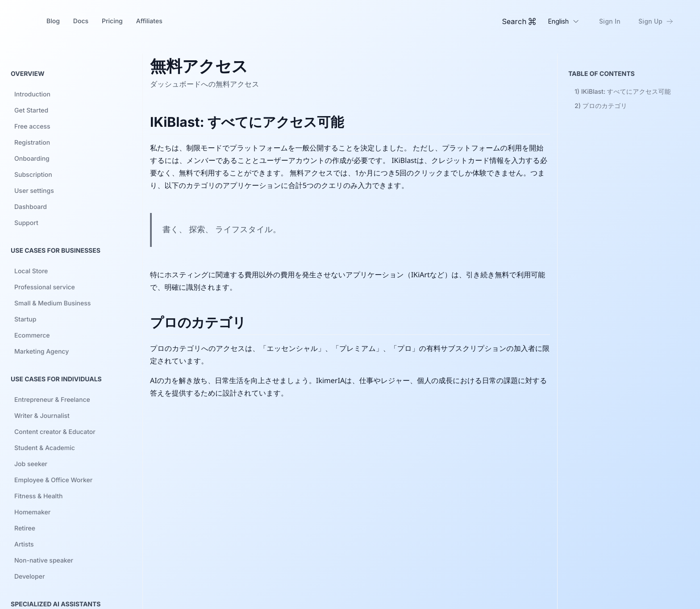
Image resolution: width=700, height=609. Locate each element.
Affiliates (149, 21)
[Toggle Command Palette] (519, 21)
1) (623, 92)
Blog (53, 21)
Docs (81, 21)
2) (601, 106)
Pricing (112, 21)
